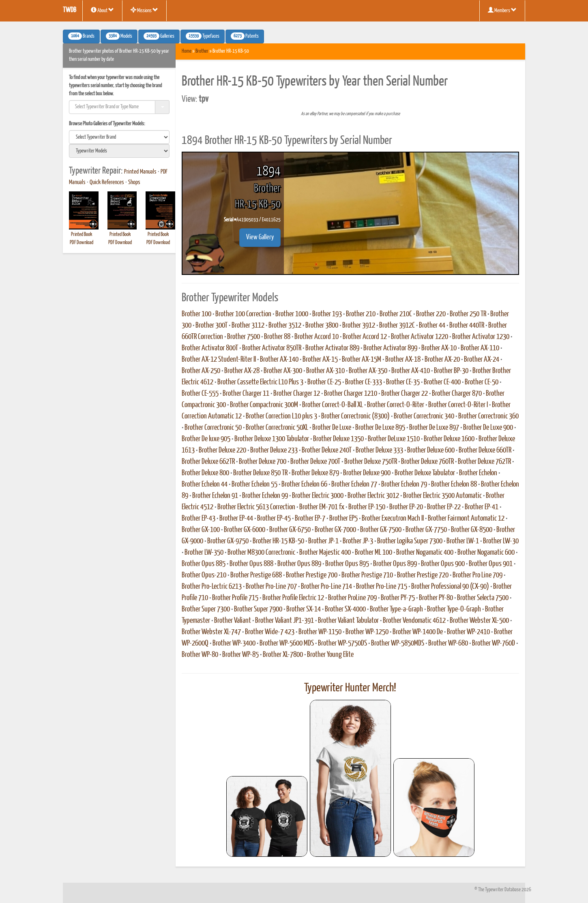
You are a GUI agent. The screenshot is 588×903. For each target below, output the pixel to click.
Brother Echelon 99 (265, 496)
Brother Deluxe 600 (431, 450)
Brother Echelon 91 (215, 496)
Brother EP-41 (482, 507)
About (102, 10)
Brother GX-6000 (245, 530)
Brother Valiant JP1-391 (284, 621)
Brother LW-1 (463, 541)
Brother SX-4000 (345, 609)
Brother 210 (361, 314)
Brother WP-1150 (320, 632)
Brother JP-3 (358, 541)
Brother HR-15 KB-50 (278, 541)
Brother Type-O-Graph (454, 609)
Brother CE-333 (364, 382)
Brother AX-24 (482, 360)
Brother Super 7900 (258, 609)
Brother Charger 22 (405, 394)
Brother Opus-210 (204, 575)
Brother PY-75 (398, 598)
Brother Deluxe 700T (315, 462)
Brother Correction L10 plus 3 (281, 416)
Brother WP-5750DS (342, 643)
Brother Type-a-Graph (396, 609)
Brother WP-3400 (234, 643)
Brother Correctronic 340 (424, 416)
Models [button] (119, 36)
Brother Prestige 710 (367, 575)
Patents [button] (245, 36)
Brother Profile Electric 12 (293, 598)
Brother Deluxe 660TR (485, 450)
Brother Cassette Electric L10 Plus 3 (260, 382)
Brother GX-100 (201, 530)
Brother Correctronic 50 (213, 428)
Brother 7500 (244, 337)
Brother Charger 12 (297, 394)
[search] (119, 137)
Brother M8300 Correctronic (261, 553)
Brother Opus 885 (204, 564)
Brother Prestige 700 (312, 575)
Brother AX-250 (201, 371)
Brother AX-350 (368, 371)
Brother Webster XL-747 (211, 632)
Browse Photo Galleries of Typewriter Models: (107, 124)
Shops (134, 182)
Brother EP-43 (199, 519)
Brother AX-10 (439, 348)
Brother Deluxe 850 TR (260, 473)
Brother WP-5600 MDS (287, 643)
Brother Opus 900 (443, 564)
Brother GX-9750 (228, 541)
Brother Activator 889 (332, 348)
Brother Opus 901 (491, 564)
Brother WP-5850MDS (398, 643)
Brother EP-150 (367, 507)
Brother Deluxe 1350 (338, 439)
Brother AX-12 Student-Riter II (219, 360)
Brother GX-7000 (335, 530)
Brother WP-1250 (367, 632)
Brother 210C (396, 314)
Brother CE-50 (482, 382)
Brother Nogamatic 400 (425, 553)
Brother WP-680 (448, 643)
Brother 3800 (322, 326)
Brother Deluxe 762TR (484, 462)
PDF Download (82, 243)
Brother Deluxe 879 (315, 473)
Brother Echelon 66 (304, 485)
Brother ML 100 (373, 553)
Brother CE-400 (442, 382)
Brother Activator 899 (390, 348)
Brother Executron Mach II (393, 519)
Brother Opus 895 (347, 564)
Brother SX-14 (304, 609)
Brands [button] (81, 36)
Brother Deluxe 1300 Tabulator (272, 439)
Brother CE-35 (403, 382)
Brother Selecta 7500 (483, 598)
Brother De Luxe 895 (380, 428)
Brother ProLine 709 (352, 598)
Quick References (107, 182)
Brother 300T (211, 326)
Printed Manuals (140, 172)
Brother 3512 (285, 326)
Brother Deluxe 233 (274, 450)
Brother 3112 (248, 326)
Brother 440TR (467, 326)
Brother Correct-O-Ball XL (333, 405)
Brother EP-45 (274, 519)
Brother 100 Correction (243, 314)
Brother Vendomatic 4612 (414, 621)
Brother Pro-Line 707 (271, 587)
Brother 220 (431, 314)
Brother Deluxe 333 (379, 450)
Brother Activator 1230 (481, 337)
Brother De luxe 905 (206, 439)
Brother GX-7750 (426, 530)
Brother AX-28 (242, 371)
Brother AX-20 (442, 360)
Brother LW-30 (501, 541)
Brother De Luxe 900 (488, 428)
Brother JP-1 (323, 541)
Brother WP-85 (240, 655)
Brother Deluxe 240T (327, 450)
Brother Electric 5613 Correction (256, 507)
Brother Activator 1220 (420, 337)
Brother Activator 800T (210, 348)
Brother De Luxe (332, 428)
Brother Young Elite (330, 655)
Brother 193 (327, 314)
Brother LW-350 (204, 553)
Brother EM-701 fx (322, 507)
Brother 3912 (359, 326)
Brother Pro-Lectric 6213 (212, 587)
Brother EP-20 (406, 507)
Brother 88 (277, 337)
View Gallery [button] (260, 237)
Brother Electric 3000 (318, 496)
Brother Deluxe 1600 (449, 439)
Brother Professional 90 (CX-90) (450, 587)
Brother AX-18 (403, 360)
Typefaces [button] (203, 36)
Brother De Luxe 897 (434, 428)
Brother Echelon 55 (254, 485)
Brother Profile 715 (235, 598)
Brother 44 (432, 326)
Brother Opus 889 (299, 564)
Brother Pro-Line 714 (326, 587)
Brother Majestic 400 (325, 553)
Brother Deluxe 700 (263, 462)
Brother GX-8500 (472, 530)
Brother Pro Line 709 (477, 575)
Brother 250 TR (468, 314)
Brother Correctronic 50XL (277, 428)
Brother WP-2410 (468, 632)
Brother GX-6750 (290, 530)
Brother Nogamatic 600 (486, 553)
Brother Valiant (233, 621)
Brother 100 (196, 314)
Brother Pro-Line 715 (382, 587)
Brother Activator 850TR (272, 348)
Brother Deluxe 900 (367, 473)
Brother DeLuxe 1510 (394, 439)
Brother (202, 51)
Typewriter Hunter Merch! (350, 688)
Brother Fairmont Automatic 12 (466, 519)
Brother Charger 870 (457, 394)
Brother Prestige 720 (423, 575)
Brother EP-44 (236, 519)
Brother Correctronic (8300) (355, 416)
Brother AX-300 (283, 371)
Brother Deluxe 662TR (208, 462)
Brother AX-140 (279, 360)
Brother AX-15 (320, 360)
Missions (144, 10)
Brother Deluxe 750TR (371, 462)
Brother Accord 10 (317, 337)
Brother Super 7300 (206, 609)
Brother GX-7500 (381, 530)
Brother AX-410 (411, 371)
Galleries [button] (159, 36)
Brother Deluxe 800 (205, 473)
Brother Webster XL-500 (479, 621)
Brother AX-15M (362, 360)
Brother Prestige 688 (256, 575)
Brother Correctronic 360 (488, 416)
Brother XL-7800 (283, 655)
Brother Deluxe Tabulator (425, 473)
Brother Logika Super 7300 (410, 541)
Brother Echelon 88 (454, 485)
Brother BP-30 (451, 371)
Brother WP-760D (494, 643)
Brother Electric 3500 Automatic (442, 496)
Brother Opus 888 (251, 564)
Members (502, 10)
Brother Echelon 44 (205, 485)
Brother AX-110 (480, 348)
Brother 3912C (397, 326)
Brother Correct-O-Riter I (458, 405)
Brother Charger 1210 (351, 394)
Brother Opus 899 (395, 564)
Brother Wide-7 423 (270, 632)
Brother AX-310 (325, 371)
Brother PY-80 (436, 598)
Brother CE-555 (200, 394)
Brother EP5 (343, 519)
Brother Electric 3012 (373, 496)
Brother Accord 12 (365, 337)
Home (187, 51)
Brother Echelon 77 (354, 485)
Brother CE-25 (324, 382)
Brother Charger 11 (246, 394)
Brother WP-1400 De (418, 632)
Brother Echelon (478, 473)
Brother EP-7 (310, 519)
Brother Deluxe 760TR (427, 462)
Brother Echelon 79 (404, 485)
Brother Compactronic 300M (264, 405)
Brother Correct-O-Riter (396, 405)
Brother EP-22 (444, 507)
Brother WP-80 (200, 655)
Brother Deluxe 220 (222, 450)
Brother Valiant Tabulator (348, 621)
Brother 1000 (292, 314)
